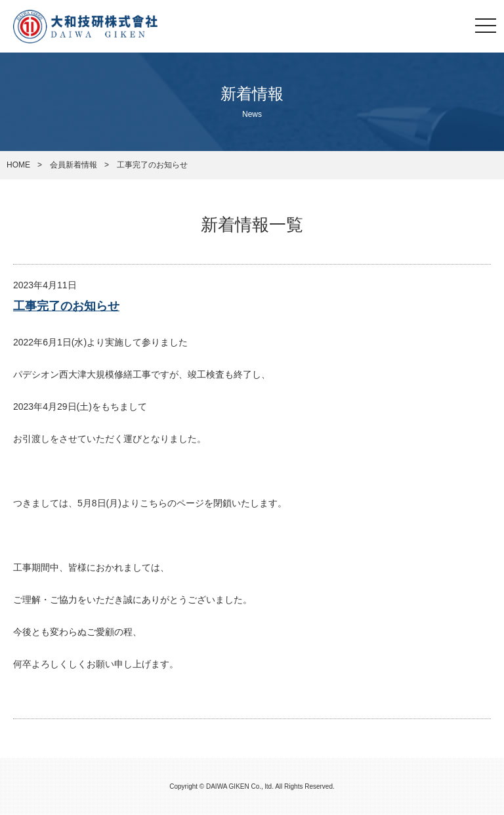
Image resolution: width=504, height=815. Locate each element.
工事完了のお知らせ (66, 306)
